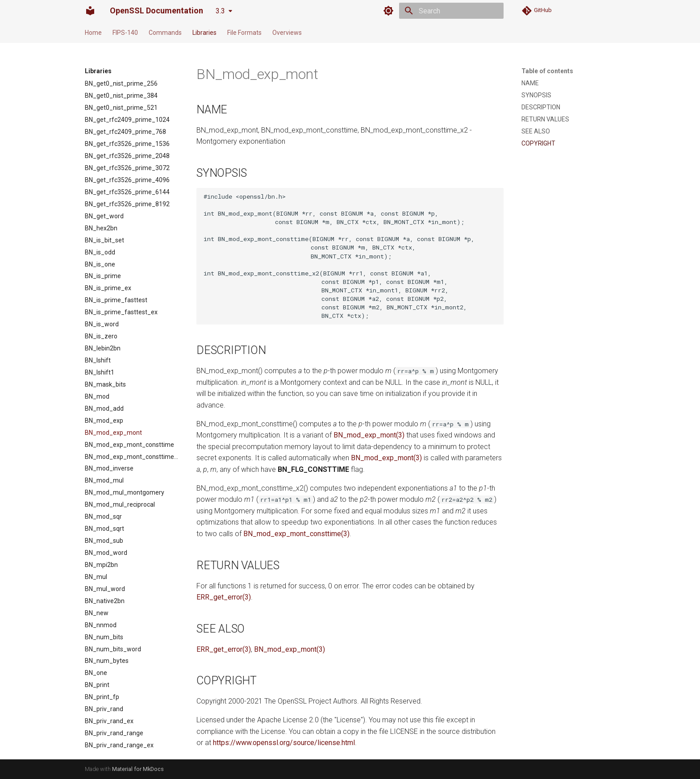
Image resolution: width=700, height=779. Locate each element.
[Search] (451, 11)
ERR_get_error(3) (224, 597)
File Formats (244, 33)
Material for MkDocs (138, 769)
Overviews (287, 33)
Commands (165, 33)
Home (93, 33)
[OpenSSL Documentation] (90, 11)
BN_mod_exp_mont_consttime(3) (296, 534)
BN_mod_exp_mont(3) (369, 435)
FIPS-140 (125, 33)
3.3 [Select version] (220, 11)
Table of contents (547, 71)
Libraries (204, 33)
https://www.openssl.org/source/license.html (284, 743)
